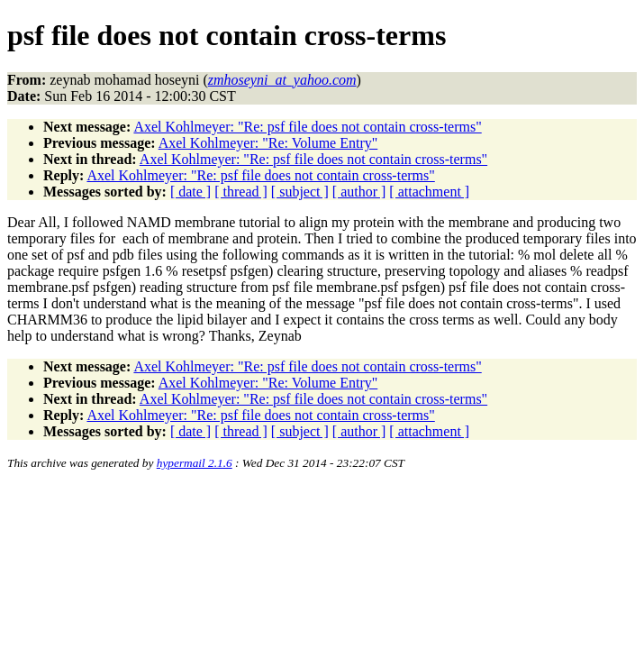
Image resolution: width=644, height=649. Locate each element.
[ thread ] (241, 192)
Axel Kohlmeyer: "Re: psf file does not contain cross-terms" (307, 127)
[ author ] (359, 192)
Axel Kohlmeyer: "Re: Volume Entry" (268, 143)
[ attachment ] (429, 192)
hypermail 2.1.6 (195, 463)
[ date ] (190, 192)
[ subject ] (300, 192)
